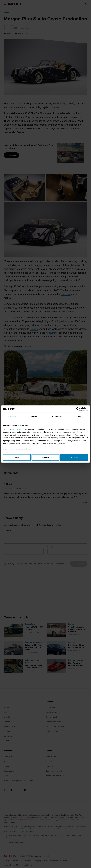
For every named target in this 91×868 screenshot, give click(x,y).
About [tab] (79, 416)
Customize (46, 457)
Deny (17, 457)
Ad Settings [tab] (57, 416)
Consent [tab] (12, 416)
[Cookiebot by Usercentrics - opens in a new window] (78, 409)
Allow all (74, 457)
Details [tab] (34, 416)
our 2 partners (16, 429)
